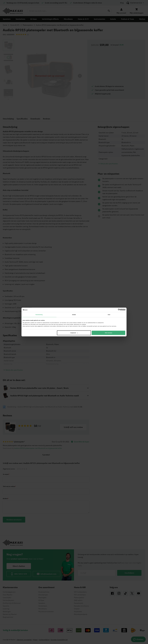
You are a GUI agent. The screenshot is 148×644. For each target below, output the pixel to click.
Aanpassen (74, 333)
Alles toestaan (108, 333)
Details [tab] (74, 315)
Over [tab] (109, 315)
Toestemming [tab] (39, 315)
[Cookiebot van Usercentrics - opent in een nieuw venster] (115, 310)
